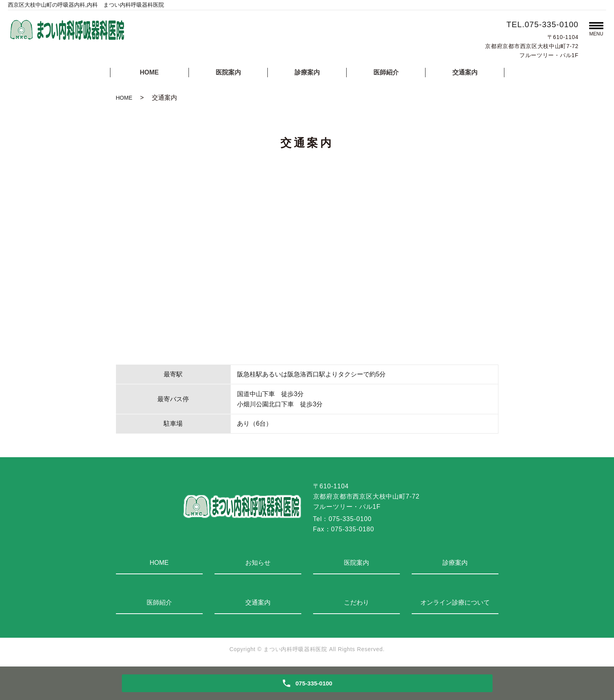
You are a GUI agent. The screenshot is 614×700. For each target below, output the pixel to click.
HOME (149, 72)
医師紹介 (386, 72)
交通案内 (465, 72)
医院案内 (228, 72)
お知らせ (258, 563)
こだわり (356, 602)
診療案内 (307, 72)
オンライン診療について (455, 602)
